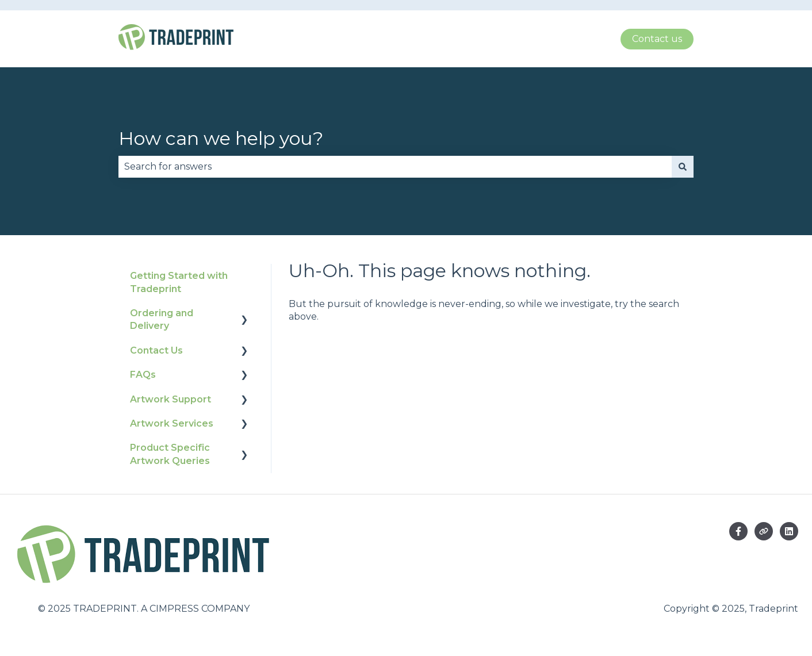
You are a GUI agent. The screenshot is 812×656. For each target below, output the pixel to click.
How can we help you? (221, 138)
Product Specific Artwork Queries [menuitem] (170, 454)
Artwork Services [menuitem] (172, 423)
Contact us (657, 39)
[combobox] (395, 167)
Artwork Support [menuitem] (171, 399)
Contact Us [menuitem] (156, 350)
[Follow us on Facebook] (738, 531)
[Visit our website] (764, 531)
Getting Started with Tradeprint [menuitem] (179, 282)
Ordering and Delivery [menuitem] (162, 319)
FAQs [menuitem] (143, 375)
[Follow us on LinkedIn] (789, 531)
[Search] (683, 167)
